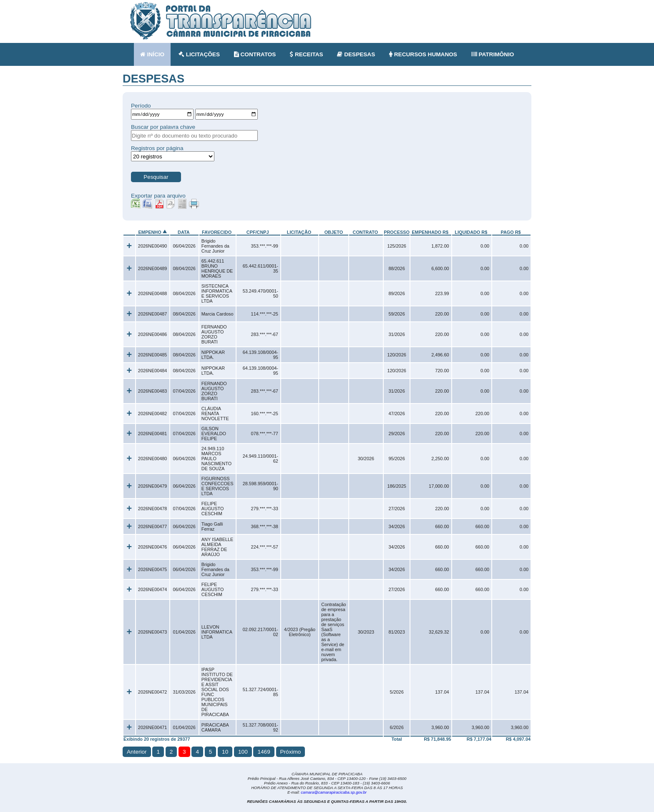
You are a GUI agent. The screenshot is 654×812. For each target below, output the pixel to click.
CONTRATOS (255, 54)
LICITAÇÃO (299, 232)
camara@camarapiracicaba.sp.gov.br (334, 792)
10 (225, 752)
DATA (184, 232)
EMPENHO (150, 232)
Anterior (137, 752)
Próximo (291, 752)
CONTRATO (366, 232)
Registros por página (157, 148)
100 (243, 752)
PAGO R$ (511, 232)
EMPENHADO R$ (430, 232)
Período (141, 106)
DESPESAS (356, 54)
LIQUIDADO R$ (471, 232)
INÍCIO (152, 54)
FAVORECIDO (217, 232)
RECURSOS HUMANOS (423, 54)
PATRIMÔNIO (493, 54)
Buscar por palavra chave (163, 127)
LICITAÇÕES (199, 54)
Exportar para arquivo (158, 196)
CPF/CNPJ (258, 232)
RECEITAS (307, 54)
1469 (264, 752)
